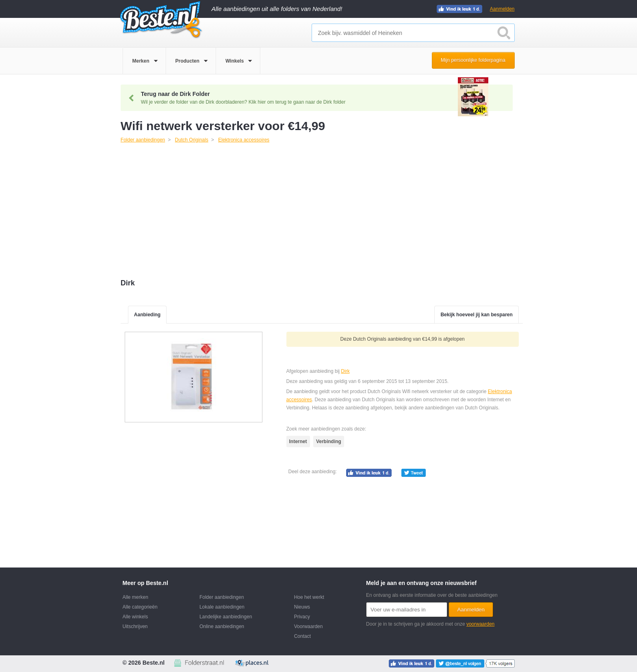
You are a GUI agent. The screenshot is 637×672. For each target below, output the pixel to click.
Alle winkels (135, 617)
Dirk (345, 371)
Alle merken (135, 597)
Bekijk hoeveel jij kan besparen (476, 315)
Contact (302, 636)
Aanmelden (502, 9)
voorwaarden (480, 624)
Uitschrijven (135, 626)
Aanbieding (147, 315)
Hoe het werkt (309, 597)
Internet (298, 441)
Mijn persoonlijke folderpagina (473, 60)
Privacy (302, 617)
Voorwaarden (309, 626)
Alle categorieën (140, 607)
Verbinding (329, 441)
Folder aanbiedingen (222, 597)
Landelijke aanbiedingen (226, 617)
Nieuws (302, 607)
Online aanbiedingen (222, 626)
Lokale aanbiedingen (222, 607)
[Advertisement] (322, 212)
